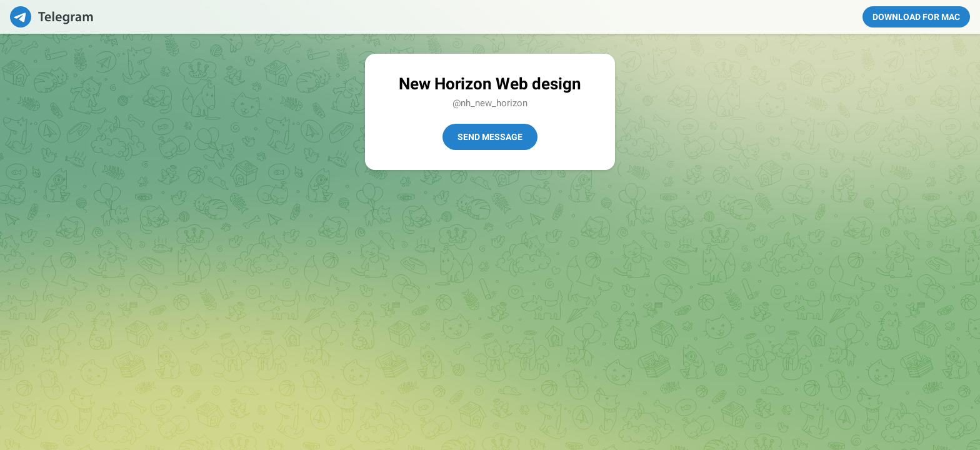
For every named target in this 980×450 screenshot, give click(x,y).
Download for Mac (916, 17)
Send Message (490, 137)
